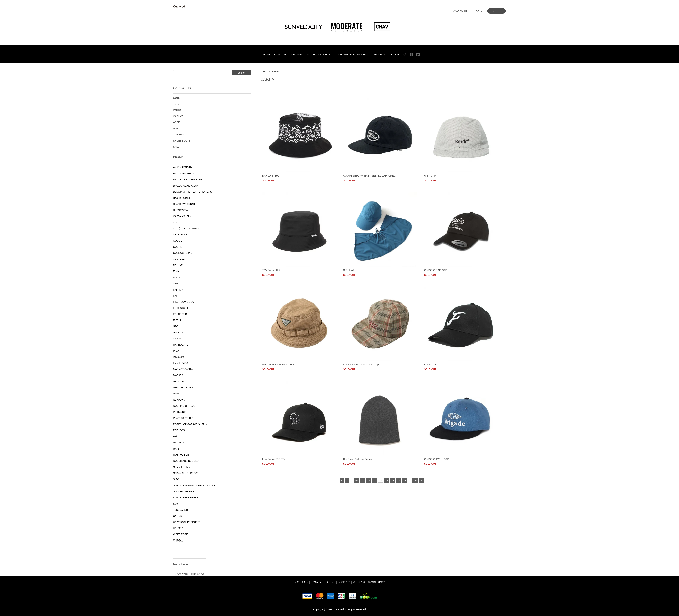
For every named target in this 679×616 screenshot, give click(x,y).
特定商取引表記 (377, 582)
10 (356, 481)
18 (405, 481)
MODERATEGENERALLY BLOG (352, 55)
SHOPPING (298, 55)
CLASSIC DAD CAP (435, 270)
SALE (176, 147)
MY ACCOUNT (460, 11)
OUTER (177, 98)
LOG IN (478, 11)
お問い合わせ (301, 582)
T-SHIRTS (179, 135)
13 (374, 481)
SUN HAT (349, 270)
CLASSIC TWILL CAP (437, 459)
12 (368, 481)
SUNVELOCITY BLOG (319, 55)
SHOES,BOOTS (182, 141)
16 (393, 481)
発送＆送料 (359, 582)
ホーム (264, 72)
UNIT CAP (430, 176)
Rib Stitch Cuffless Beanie (358, 459)
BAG (176, 128)
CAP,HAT (275, 72)
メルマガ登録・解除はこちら (190, 574)
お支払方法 (344, 582)
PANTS (177, 110)
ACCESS (395, 55)
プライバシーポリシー (323, 582)
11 (362, 481)
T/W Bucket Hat (271, 270)
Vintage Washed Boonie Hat (278, 364)
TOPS (176, 104)
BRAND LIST (281, 55)
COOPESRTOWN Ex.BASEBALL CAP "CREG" (370, 176)
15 (387, 481)
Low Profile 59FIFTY (274, 459)
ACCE (176, 122)
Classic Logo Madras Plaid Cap (361, 364)
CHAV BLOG (379, 55)
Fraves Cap (431, 364)
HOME (267, 55)
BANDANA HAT (271, 176)
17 (399, 481)
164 (415, 481)
